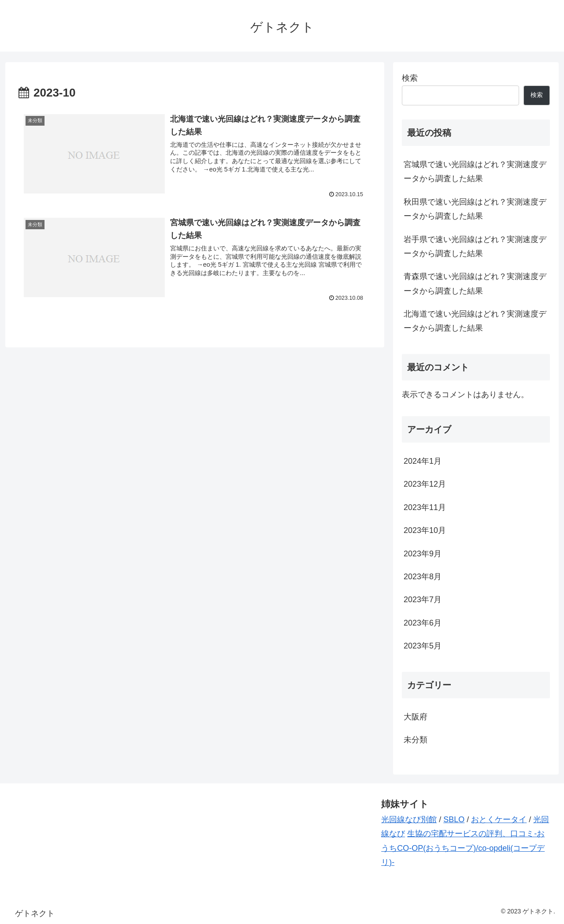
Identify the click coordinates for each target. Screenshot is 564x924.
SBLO (454, 820)
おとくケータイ (499, 820)
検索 (410, 78)
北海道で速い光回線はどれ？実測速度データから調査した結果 (475, 321)
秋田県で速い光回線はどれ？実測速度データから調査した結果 (475, 209)
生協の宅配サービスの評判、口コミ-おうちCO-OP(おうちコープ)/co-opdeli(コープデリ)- (463, 848)
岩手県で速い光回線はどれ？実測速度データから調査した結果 (475, 246)
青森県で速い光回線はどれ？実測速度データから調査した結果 (475, 283)
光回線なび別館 (409, 820)
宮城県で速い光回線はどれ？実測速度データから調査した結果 (475, 171)
